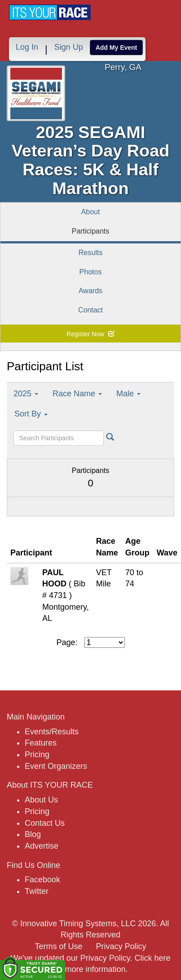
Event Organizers (56, 766)
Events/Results (52, 732)
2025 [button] (26, 394)
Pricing (37, 755)
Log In (27, 47)
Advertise (42, 846)
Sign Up (69, 47)
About (91, 212)
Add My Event (117, 48)
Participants (91, 231)
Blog (33, 834)
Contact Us (45, 823)
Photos (91, 272)
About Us (41, 800)
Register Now (90, 334)
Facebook (42, 880)
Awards (90, 291)
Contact (90, 310)
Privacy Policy (121, 946)
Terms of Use (58, 946)
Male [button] (128, 394)
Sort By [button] (31, 414)
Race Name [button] (77, 394)
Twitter (37, 891)
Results (90, 253)
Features (41, 743)
